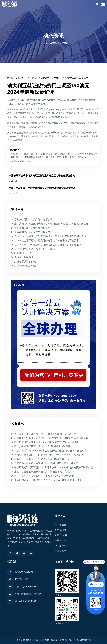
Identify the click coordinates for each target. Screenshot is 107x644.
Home (41, 43)
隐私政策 (60, 540)
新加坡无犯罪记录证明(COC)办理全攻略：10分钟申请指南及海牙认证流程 (53, 467)
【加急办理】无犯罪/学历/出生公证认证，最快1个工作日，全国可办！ (52, 451)
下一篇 (13, 193)
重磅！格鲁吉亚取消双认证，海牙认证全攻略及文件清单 (44, 472)
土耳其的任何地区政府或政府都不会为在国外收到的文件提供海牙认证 (51, 224)
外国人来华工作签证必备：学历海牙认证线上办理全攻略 (44, 476)
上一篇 (13, 181)
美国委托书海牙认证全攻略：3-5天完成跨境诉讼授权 (42, 446)
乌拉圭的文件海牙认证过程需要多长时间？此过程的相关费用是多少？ (51, 236)
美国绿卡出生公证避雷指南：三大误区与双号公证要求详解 (45, 434)
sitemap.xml (85, 640)
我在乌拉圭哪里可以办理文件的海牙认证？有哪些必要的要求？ (48, 240)
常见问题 (60, 530)
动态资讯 (60, 546)
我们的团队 (62, 535)
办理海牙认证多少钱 (25, 261)
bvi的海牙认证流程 (24, 253)
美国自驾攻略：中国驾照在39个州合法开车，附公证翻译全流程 (48, 480)
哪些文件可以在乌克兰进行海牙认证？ (35, 219)
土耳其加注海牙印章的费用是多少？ (33, 228)
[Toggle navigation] (104, 4)
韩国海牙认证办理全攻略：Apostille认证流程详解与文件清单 (46, 442)
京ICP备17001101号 (69, 640)
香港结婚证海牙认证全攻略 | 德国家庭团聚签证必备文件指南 (46, 463)
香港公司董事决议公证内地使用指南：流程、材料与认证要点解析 (49, 455)
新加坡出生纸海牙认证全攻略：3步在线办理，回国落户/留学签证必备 (51, 438)
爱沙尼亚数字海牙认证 (26, 257)
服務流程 (60, 551)
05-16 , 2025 (15, 78)
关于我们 (60, 525)
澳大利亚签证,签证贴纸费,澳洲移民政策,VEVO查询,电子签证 (58, 78)
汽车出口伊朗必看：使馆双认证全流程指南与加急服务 (43, 459)
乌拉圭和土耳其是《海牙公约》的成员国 (36, 249)
